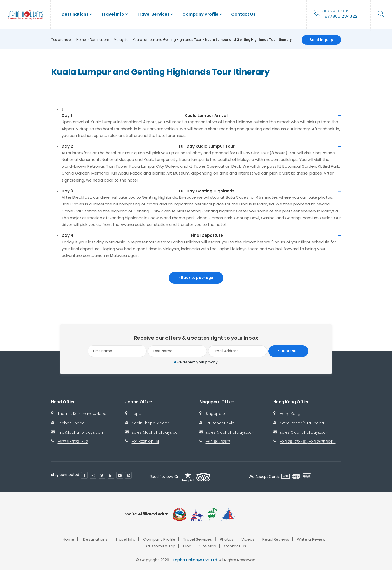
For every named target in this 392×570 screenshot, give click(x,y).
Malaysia (121, 40)
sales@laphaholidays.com (157, 433)
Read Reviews (276, 539)
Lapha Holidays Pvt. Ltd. (196, 560)
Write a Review (311, 539)
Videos (248, 539)
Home (81, 40)
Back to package (196, 278)
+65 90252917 (218, 442)
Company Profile (200, 14)
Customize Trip (161, 546)
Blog (187, 546)
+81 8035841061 (145, 442)
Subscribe (288, 351)
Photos (227, 539)
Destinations (75, 14)
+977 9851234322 (73, 442)
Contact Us (243, 14)
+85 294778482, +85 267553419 (308, 442)
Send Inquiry (321, 40)
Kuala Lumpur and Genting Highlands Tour (167, 40)
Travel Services (153, 14)
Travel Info (113, 14)
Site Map (208, 546)
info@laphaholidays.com (81, 433)
